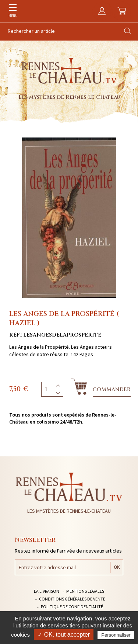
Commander (112, 389)
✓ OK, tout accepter (64, 635)
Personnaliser (116, 635)
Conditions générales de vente (72, 599)
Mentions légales (85, 591)
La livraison (47, 591)
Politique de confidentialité (72, 607)
